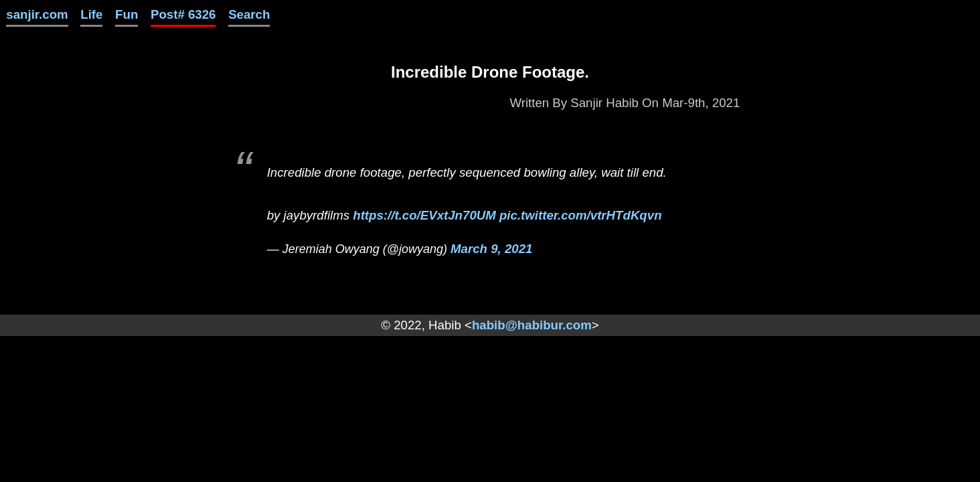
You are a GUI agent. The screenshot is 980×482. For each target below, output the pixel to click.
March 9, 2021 (491, 249)
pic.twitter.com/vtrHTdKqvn (581, 215)
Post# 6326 (183, 14)
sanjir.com (37, 14)
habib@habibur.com (532, 325)
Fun (127, 14)
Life (91, 14)
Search (249, 14)
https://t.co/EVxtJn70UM (424, 215)
